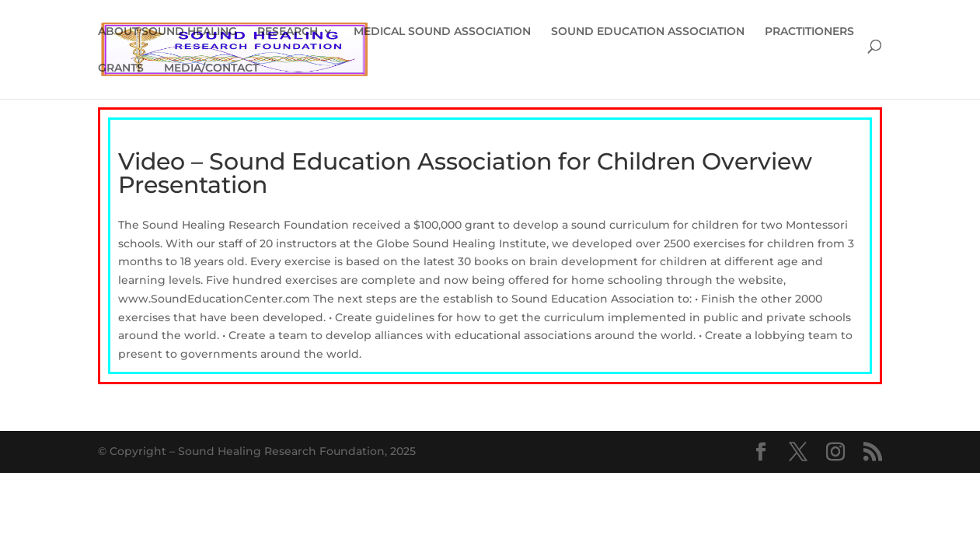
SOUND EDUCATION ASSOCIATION (648, 32)
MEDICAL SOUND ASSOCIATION (442, 32)
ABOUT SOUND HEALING (167, 32)
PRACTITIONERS (809, 32)
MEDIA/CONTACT (211, 68)
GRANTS (121, 68)
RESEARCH (288, 32)
